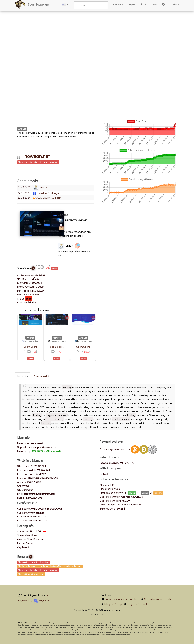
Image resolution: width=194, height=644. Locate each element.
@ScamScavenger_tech (157, 599)
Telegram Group (113, 604)
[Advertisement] (97, 25)
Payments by (34, 600)
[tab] (56, 162)
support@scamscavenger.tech (122, 599)
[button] (65, 4)
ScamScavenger (39, 4)
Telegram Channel (137, 604)
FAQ (155, 4)
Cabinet (175, 4)
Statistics (118, 4)
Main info (22, 376)
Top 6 (132, 4)
